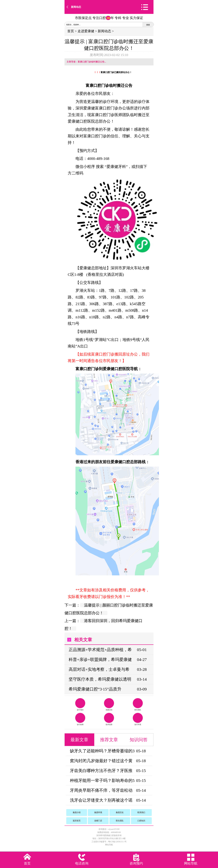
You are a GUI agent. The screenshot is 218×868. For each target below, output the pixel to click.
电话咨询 (82, 863)
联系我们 (141, 813)
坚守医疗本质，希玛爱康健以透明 (100, 679)
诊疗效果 (80, 719)
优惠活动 (109, 704)
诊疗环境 (138, 719)
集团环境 (98, 813)
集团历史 (120, 813)
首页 (71, 31)
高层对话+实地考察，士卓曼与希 (99, 669)
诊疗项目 (80, 704)
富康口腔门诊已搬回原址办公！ (116, 72)
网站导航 (109, 845)
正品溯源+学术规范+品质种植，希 (100, 650)
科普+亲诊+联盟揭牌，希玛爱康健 (100, 659)
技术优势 (109, 719)
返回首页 (77, 821)
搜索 (148, 25)
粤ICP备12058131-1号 (117, 842)
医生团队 (138, 704)
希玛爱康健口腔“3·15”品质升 (95, 689)
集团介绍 (77, 813)
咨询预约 (136, 863)
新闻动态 (76, 7)
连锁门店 (98, 821)
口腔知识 (141, 821)
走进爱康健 (86, 31)
